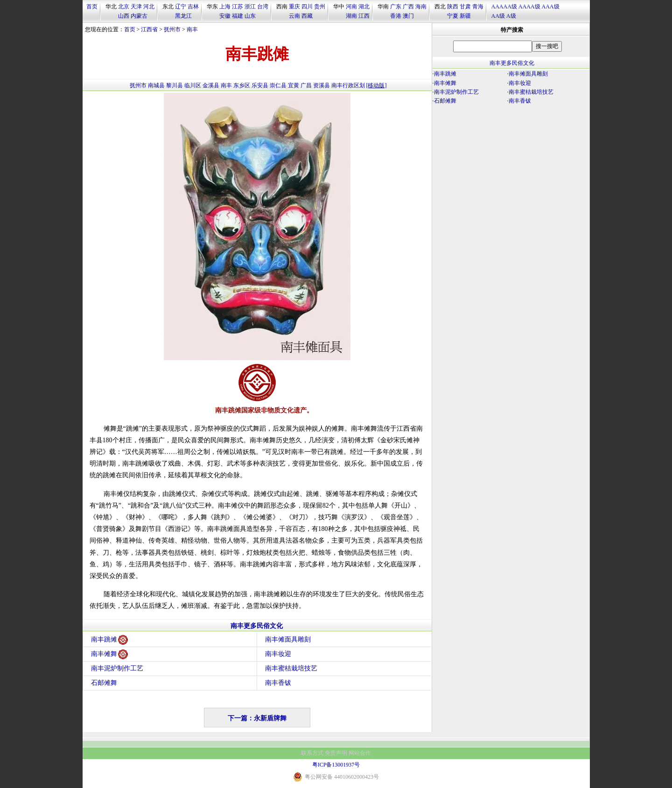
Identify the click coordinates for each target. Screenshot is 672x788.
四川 (307, 7)
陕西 (453, 7)
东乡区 (242, 85)
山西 (124, 16)
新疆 (465, 16)
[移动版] (377, 85)
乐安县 (260, 85)
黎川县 (175, 85)
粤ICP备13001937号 (336, 765)
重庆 (294, 7)
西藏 (307, 16)
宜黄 (294, 85)
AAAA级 (529, 7)
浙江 (250, 7)
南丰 (192, 29)
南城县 (156, 85)
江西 (364, 16)
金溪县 (211, 85)
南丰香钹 (278, 683)
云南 (294, 16)
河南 (351, 7)
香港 (396, 16)
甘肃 (465, 7)
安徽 (225, 16)
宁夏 (453, 16)
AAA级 (551, 7)
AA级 (498, 16)
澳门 (408, 16)
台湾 (263, 7)
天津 (136, 7)
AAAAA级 (504, 7)
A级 (511, 16)
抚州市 (172, 29)
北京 (124, 7)
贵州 (320, 7)
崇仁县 (278, 85)
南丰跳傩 (109, 640)
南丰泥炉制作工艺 (117, 668)
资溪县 (322, 85)
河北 (149, 7)
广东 (396, 7)
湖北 (364, 7)
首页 (92, 7)
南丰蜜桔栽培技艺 (291, 668)
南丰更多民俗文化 (257, 626)
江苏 (238, 7)
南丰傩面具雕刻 (288, 639)
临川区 (193, 85)
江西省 (149, 29)
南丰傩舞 (109, 654)
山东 (250, 16)
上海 (225, 7)
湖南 (351, 16)
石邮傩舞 (104, 683)
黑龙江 (183, 16)
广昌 (306, 85)
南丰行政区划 (348, 85)
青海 (478, 7)
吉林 (193, 7)
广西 (408, 7)
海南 (421, 7)
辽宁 (181, 7)
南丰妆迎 (278, 654)
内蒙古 (139, 16)
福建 (238, 16)
